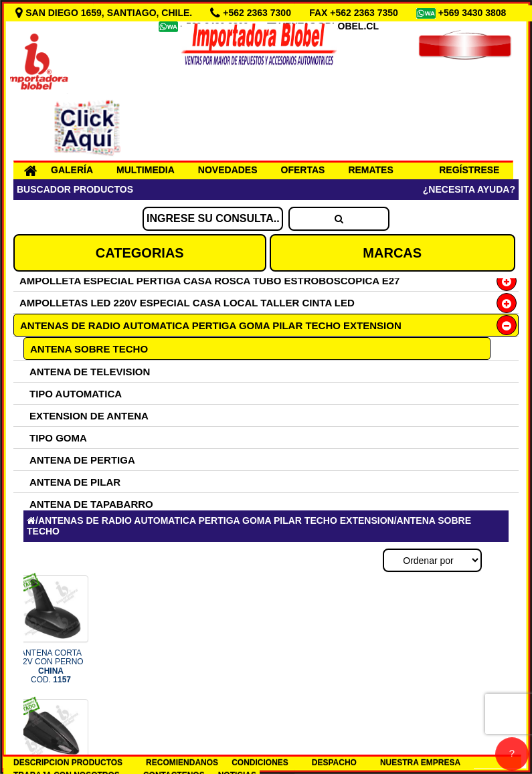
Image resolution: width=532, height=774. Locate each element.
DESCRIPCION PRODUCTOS (68, 763)
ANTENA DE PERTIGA (82, 460)
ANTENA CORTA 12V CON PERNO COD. (51, 666)
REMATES (370, 170)
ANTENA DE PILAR (75, 482)
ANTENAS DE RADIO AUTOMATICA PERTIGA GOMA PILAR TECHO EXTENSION (211, 325)
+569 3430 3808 (474, 13)
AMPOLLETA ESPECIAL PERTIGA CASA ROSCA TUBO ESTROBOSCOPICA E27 (209, 281)
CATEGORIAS (140, 253)
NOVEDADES (228, 170)
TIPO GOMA (58, 438)
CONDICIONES (260, 763)
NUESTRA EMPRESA (420, 763)
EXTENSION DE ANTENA (89, 416)
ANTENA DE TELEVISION (90, 372)
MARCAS (392, 253)
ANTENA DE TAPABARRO (91, 504)
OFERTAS (303, 170)
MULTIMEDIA (146, 170)
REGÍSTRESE (469, 170)
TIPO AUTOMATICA (76, 394)
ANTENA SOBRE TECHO (89, 349)
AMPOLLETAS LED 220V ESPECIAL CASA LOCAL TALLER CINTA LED (187, 303)
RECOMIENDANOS (182, 763)
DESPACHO (334, 763)
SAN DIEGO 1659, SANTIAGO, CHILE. (105, 13)
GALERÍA (72, 170)
